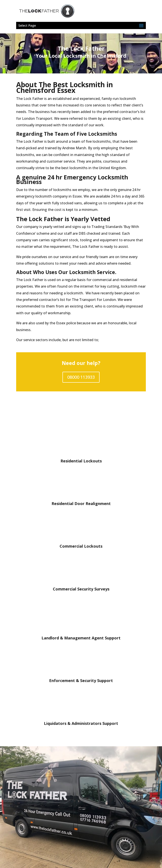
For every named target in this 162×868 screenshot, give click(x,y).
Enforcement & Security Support (81, 681)
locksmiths (62, 190)
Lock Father (33, 141)
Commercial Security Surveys (81, 589)
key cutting (110, 286)
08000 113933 (81, 377)
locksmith (128, 99)
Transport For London (98, 300)
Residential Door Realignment (81, 503)
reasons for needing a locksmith (56, 293)
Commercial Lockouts (81, 546)
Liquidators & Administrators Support (81, 723)
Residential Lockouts (81, 461)
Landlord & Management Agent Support (81, 638)
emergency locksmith (34, 196)
